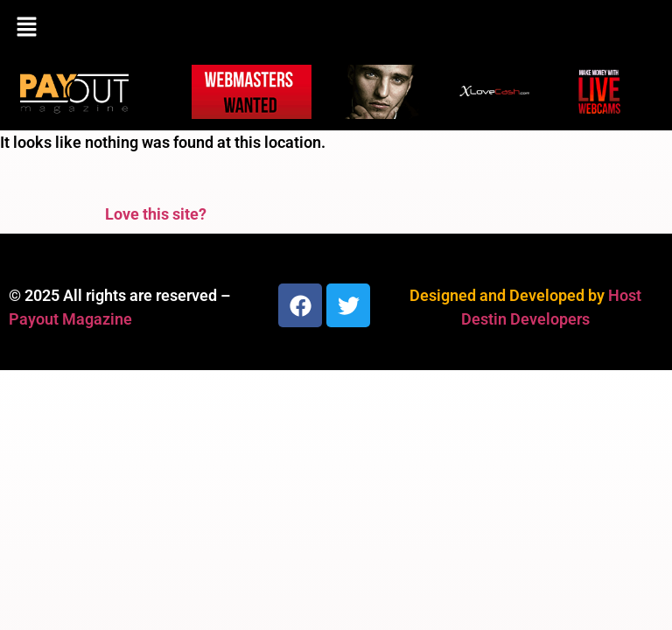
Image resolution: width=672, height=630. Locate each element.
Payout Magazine (70, 319)
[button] (336, 28)
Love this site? (156, 214)
